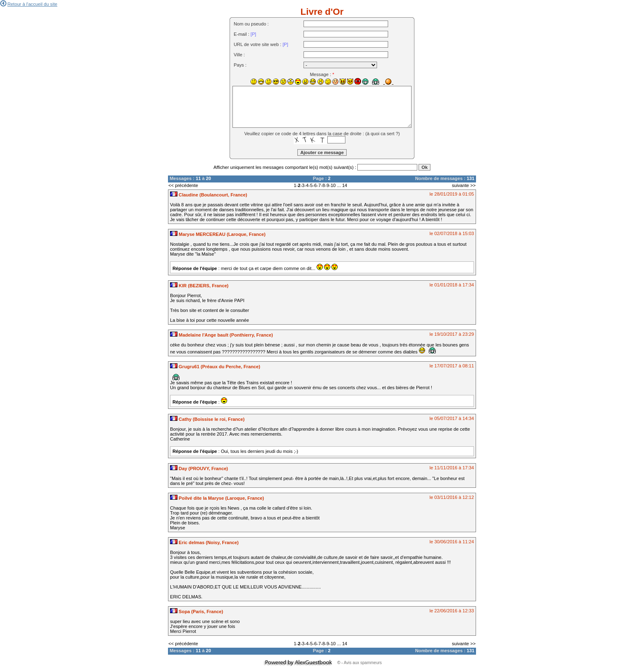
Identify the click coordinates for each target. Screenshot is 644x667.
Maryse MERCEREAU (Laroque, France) (218, 234)
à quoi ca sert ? (383, 134)
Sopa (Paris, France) (197, 612)
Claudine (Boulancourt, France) (209, 195)
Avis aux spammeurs (363, 663)
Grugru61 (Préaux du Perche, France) (215, 367)
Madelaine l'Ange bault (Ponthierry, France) (221, 335)
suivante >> (464, 185)
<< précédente (183, 185)
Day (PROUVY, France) (199, 469)
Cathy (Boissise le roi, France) (207, 419)
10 (333, 185)
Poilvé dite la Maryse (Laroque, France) (217, 498)
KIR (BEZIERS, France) (199, 286)
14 (345, 185)
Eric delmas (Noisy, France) (204, 542)
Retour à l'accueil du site (29, 4)
